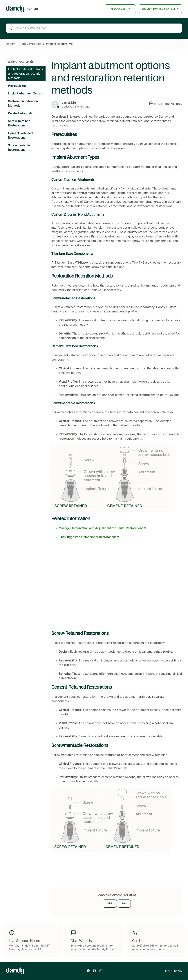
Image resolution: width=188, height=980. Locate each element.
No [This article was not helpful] (124, 903)
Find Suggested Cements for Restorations (88, 537)
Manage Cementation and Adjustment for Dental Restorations (101, 528)
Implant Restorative (59, 44)
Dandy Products (30, 44)
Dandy (10, 44)
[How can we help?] (94, 28)
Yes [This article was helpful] (110, 903)
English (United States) (159, 9)
